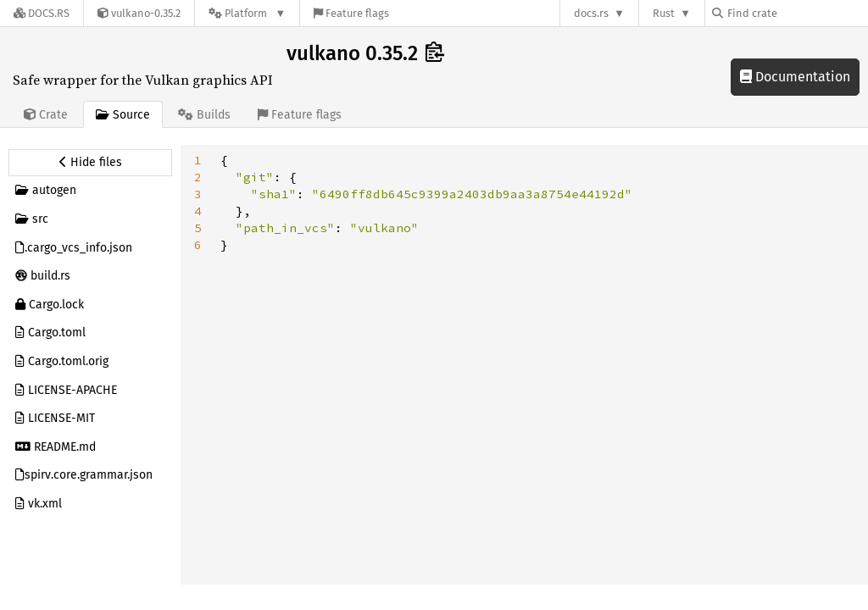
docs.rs (591, 13)
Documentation (795, 77)
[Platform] (247, 13)
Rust (664, 13)
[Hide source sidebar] (90, 163)
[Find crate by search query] (797, 13)
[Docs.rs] (42, 13)
